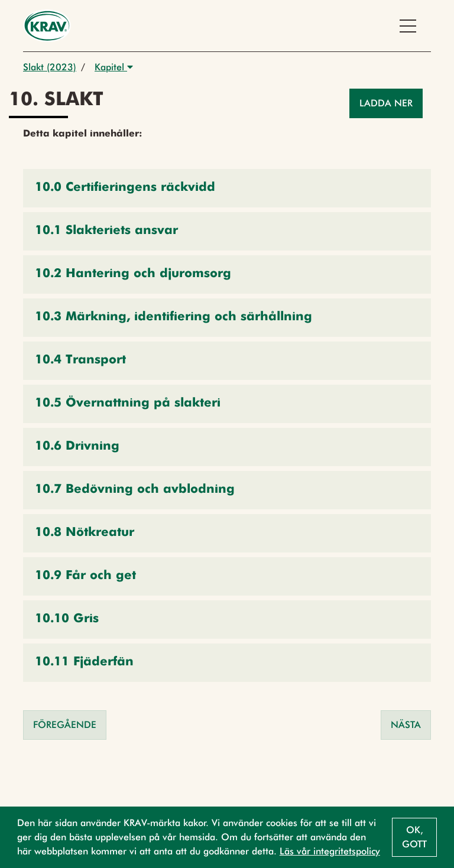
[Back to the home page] (47, 26)
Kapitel (114, 67)
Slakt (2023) (50, 67)
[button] (227, 188)
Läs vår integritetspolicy (330, 851)
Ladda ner (386, 103)
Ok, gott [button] (414, 837)
